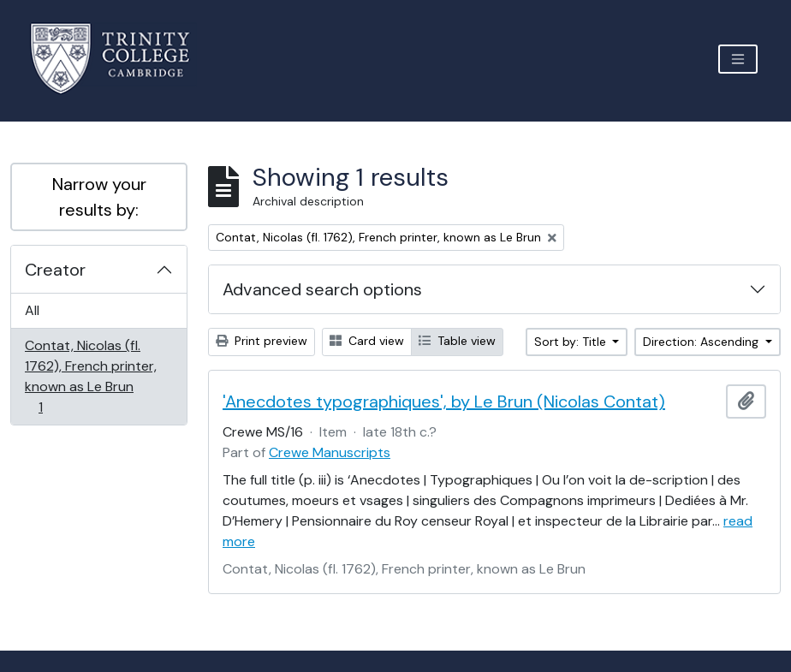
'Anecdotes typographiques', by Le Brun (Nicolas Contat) (444, 401)
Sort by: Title (572, 342)
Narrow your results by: (99, 197)
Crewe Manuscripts (330, 452)
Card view (367, 341)
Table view (457, 341)
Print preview (262, 341)
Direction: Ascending (702, 342)
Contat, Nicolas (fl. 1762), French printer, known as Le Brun (90, 376)
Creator (55, 270)
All (32, 310)
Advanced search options (322, 289)
